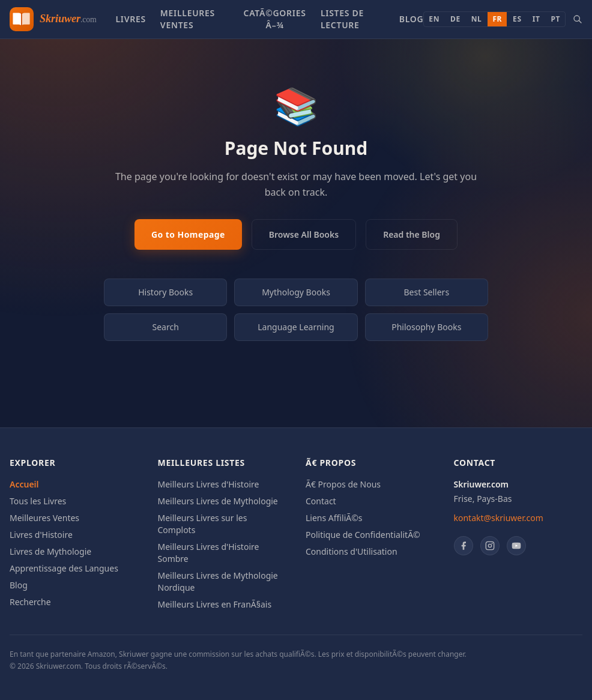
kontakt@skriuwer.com (499, 518)
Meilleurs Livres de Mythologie (218, 501)
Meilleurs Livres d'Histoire (209, 484)
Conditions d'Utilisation (352, 551)
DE (455, 19)
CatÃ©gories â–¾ (275, 19)
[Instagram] (490, 546)
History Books (165, 292)
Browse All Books (304, 234)
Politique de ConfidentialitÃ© (363, 535)
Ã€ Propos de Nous (343, 484)
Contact (321, 501)
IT (536, 19)
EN (434, 19)
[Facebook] (464, 546)
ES (517, 19)
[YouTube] (516, 546)
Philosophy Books (426, 327)
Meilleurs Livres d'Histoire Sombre (209, 553)
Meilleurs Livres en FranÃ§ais (215, 604)
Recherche (30, 602)
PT (555, 19)
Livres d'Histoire (41, 535)
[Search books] (578, 19)
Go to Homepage (188, 234)
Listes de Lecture (342, 19)
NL (477, 19)
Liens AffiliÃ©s (334, 518)
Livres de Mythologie (50, 551)
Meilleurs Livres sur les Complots (203, 524)
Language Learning (296, 327)
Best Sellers (427, 292)
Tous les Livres (38, 501)
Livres (130, 19)
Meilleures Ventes (188, 19)
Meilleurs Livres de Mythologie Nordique (218, 581)
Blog (412, 19)
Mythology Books (296, 292)
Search (166, 327)
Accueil (24, 484)
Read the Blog (412, 234)
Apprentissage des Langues (64, 568)
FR (497, 19)
